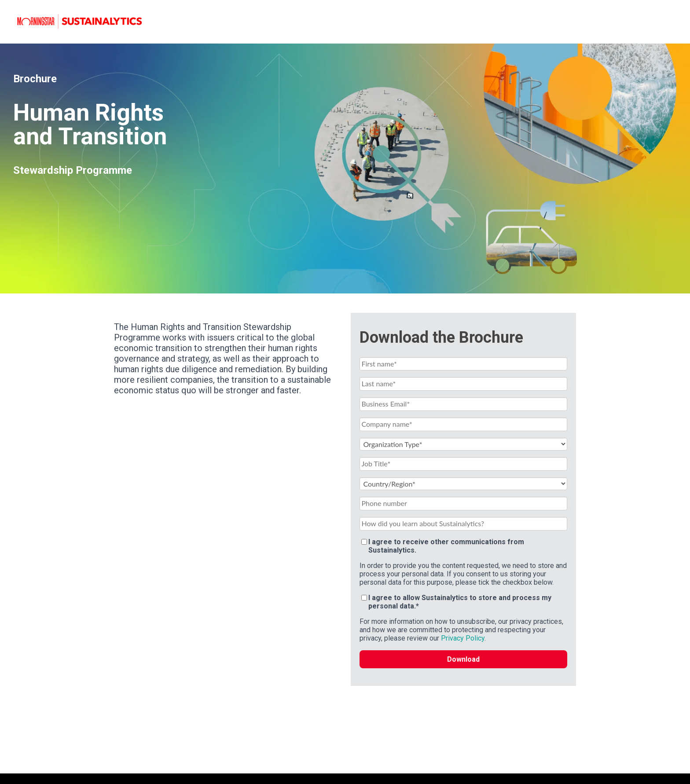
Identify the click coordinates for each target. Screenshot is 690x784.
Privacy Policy (463, 638)
